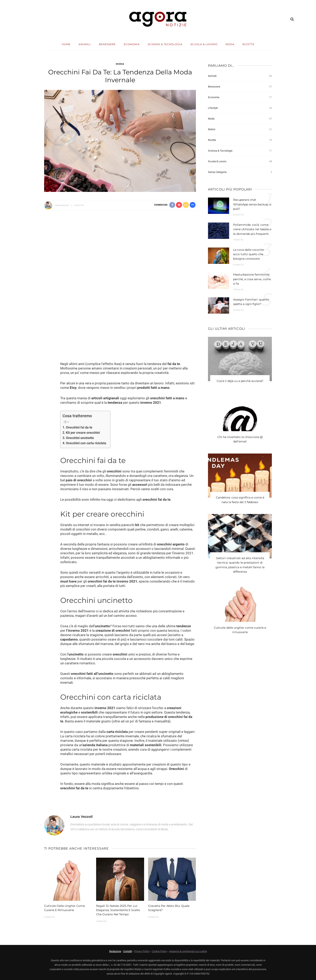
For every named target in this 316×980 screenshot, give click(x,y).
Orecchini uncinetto (80, 438)
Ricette (248, 44)
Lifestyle (240, 108)
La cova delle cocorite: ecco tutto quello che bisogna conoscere (249, 254)
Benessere (107, 44)
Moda (230, 44)
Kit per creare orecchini (83, 433)
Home (66, 44)
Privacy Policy (142, 951)
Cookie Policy (159, 951)
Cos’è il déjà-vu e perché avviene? (240, 381)
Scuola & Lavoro (204, 44)
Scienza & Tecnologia (165, 44)
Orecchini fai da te (79, 427)
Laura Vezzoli (62, 205)
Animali (85, 44)
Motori (240, 129)
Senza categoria (240, 172)
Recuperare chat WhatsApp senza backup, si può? (252, 204)
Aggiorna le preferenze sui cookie (188, 951)
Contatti (128, 951)
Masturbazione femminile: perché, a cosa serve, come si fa (252, 279)
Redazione (115, 951)
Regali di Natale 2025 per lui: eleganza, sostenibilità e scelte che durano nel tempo (118, 910)
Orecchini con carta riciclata (86, 443)
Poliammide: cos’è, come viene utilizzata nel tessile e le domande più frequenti (252, 229)
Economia (132, 44)
